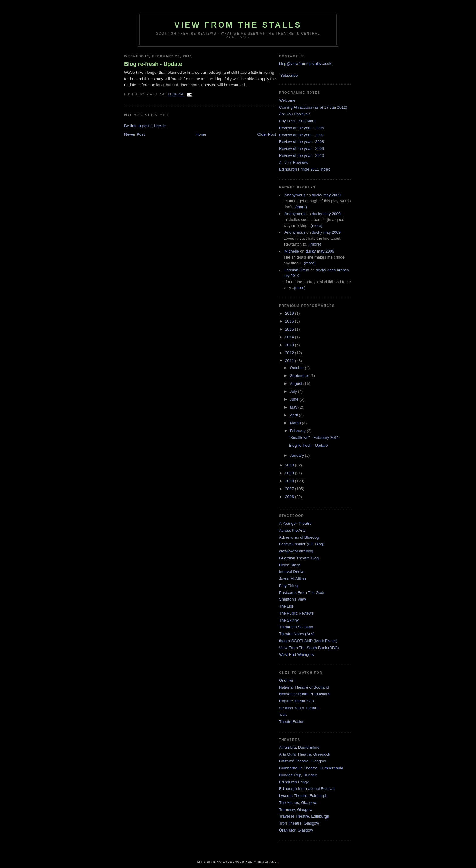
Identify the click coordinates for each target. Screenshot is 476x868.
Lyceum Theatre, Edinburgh (303, 796)
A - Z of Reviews (293, 163)
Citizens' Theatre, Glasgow (303, 761)
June (295, 399)
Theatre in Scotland (296, 627)
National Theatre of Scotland (304, 687)
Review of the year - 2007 (301, 135)
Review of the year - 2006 (301, 128)
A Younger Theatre (295, 523)
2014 (290, 337)
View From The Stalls (238, 25)
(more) (301, 207)
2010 (290, 465)
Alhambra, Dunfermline (299, 747)
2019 (290, 313)
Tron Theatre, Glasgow (299, 823)
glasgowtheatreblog (296, 551)
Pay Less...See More (297, 121)
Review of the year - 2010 (301, 156)
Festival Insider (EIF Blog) (302, 544)
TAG (283, 715)
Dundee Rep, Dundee (298, 775)
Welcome (287, 100)
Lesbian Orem (297, 270)
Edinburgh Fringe (294, 782)
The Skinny (289, 620)
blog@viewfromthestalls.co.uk (305, 64)
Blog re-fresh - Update (153, 64)
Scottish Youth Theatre (299, 708)
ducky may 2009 (326, 195)
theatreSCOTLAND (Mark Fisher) (308, 641)
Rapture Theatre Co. (297, 701)
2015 (290, 329)
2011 (290, 361)
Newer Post (134, 134)
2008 (290, 481)
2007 (290, 489)
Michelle (292, 251)
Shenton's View (292, 599)
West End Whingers (296, 654)
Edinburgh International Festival (307, 789)
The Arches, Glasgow (298, 803)
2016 (290, 321)
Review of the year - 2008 (301, 142)
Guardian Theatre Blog (299, 558)
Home (201, 134)
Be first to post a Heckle (145, 126)
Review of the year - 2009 (301, 149)
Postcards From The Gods (302, 593)
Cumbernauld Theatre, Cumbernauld (311, 768)
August (297, 383)
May (294, 407)
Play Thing (288, 586)
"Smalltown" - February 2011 (314, 437)
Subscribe (289, 75)
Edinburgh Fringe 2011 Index (304, 169)
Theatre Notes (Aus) (297, 634)
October (297, 368)
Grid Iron (287, 680)
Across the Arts (292, 530)
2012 (290, 353)
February (298, 431)
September (300, 376)
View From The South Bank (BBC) (309, 648)
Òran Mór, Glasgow (296, 830)
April (294, 415)
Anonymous (295, 195)
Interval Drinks (292, 572)
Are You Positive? (294, 114)
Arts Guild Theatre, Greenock (305, 754)
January (297, 455)
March (296, 423)
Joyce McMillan (292, 579)
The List (286, 606)
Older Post (267, 134)
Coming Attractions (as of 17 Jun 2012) (313, 107)
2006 (290, 497)
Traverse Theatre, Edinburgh (304, 816)
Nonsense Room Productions (305, 694)
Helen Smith (290, 565)
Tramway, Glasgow (296, 810)
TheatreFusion (292, 722)
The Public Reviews (296, 613)
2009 (290, 473)
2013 (290, 345)
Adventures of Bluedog (299, 537)
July (294, 391)
